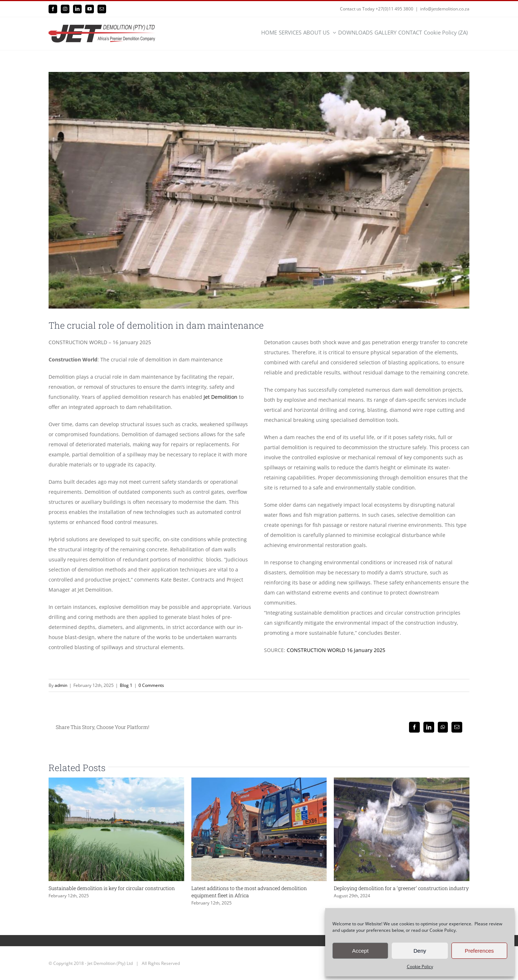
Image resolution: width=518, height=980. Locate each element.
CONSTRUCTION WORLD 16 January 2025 (336, 650)
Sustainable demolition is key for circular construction (112, 888)
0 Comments (151, 685)
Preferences (479, 951)
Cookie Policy (420, 967)
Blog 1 (126, 685)
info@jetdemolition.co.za (445, 9)
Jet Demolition (221, 397)
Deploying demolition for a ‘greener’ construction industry (401, 888)
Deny (420, 951)
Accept (360, 951)
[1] (259, 190)
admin (61, 685)
